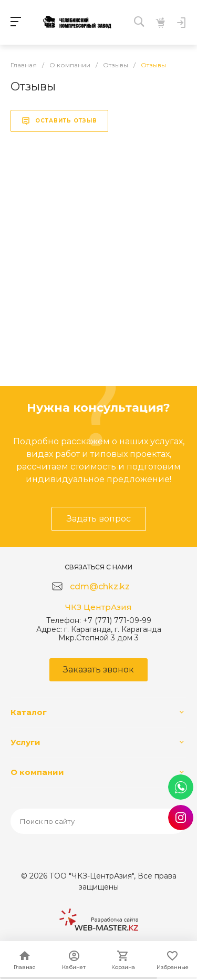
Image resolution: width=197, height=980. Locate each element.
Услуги (25, 742)
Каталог (29, 712)
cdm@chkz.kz (100, 586)
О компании (37, 772)
